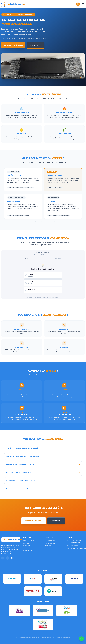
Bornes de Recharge (29, 550)
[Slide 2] (82, 77)
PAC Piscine (27, 543)
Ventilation (27, 548)
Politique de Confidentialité (63, 638)
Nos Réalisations (50, 543)
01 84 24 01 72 (74, 546)
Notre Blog (48, 546)
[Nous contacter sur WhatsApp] (81, 639)
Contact (48, 548)
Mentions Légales (47, 638)
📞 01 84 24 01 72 (36, 45)
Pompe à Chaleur (28, 541)
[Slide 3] (83, 77)
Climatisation (27, 546)
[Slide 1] (80, 77)
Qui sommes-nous (51, 541)
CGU (54, 638)
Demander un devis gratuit (13, 45)
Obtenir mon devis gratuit (34, 521)
